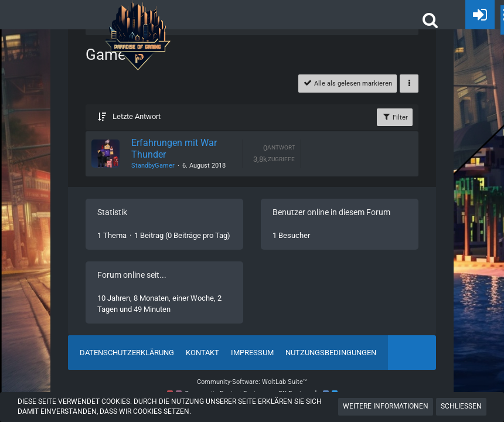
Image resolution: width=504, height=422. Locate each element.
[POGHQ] (138, 12)
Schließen (461, 406)
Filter (395, 117)
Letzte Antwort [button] (137, 116)
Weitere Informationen (386, 406)
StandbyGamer (153, 166)
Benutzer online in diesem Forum (331, 212)
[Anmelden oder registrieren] (480, 15)
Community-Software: (252, 382)
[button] (430, 20)
